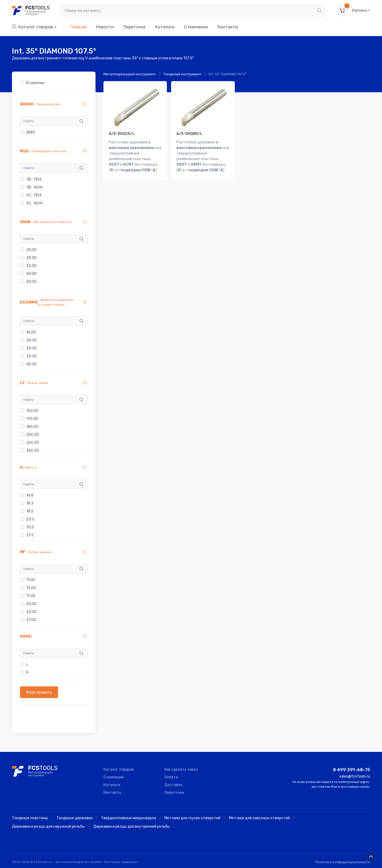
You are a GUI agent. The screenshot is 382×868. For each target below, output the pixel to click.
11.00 (31, 580)
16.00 (31, 332)
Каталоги (165, 27)
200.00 (33, 435)
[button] (54, 104)
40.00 (31, 274)
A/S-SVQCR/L (122, 134)
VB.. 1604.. (35, 187)
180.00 (32, 427)
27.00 (31, 620)
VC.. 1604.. (35, 203)
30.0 (30, 527)
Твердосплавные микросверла (129, 818)
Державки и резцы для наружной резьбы (48, 827)
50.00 (31, 282)
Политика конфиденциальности (342, 862)
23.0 (30, 519)
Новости (105, 27)
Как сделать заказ (181, 770)
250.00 (33, 443)
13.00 (31, 588)
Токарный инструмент (182, 74)
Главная (78, 27)
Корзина (359, 10)
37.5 (30, 535)
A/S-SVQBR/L (189, 134)
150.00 (32, 411)
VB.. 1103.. (35, 179)
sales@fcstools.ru (355, 776)
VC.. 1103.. (35, 195)
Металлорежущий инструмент (130, 74)
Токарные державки (75, 818)
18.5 (30, 511)
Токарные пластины (30, 818)
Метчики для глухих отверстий (192, 818)
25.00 (31, 258)
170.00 (32, 419)
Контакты (228, 27)
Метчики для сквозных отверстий (259, 818)
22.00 (31, 612)
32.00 (31, 266)
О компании (196, 27)
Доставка (173, 785)
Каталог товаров (32, 27)
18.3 (30, 503)
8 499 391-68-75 (351, 770)
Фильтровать (39, 692)
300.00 (33, 451)
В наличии (35, 83)
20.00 (31, 250)
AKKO (31, 132)
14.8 (30, 495)
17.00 (31, 596)
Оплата (171, 777)
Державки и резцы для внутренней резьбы (132, 827)
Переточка (134, 27)
